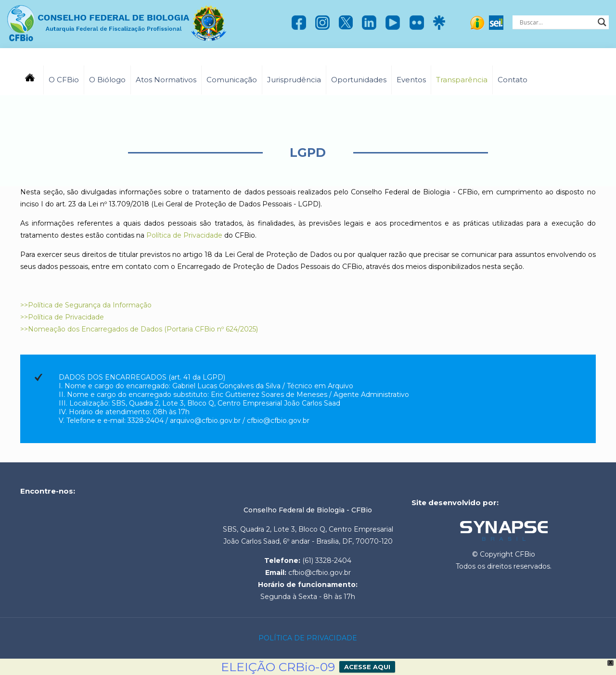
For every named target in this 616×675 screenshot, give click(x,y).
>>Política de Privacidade (62, 317)
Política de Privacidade (184, 235)
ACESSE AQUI (367, 667)
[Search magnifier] (602, 22)
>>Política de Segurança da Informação (86, 305)
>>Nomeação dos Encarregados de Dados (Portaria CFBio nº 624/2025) (139, 329)
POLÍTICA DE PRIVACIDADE (308, 638)
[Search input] (556, 22)
